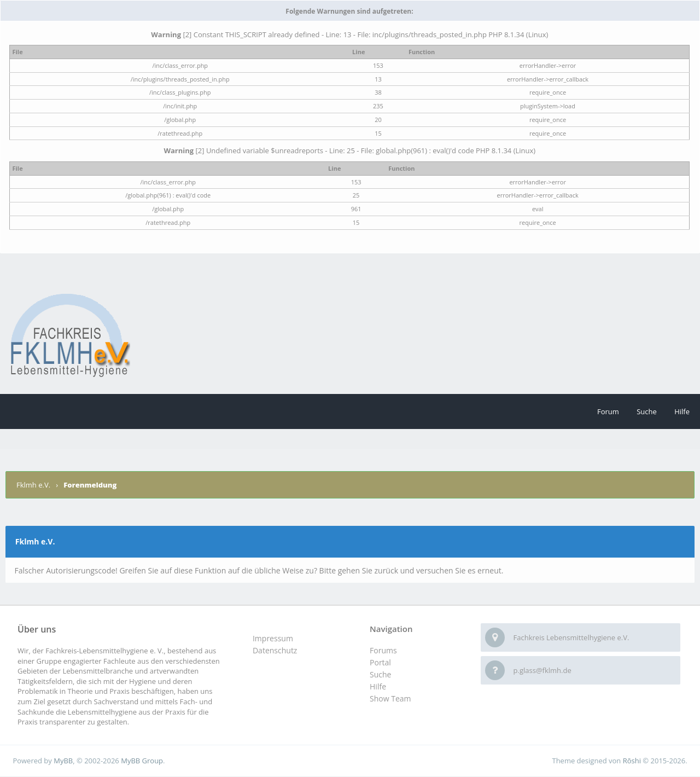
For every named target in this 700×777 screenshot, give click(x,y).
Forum (608, 411)
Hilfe (682, 411)
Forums (383, 650)
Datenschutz (275, 650)
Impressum (273, 638)
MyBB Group (142, 761)
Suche (647, 411)
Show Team (390, 698)
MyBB (63, 761)
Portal (380, 662)
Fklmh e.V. (34, 485)
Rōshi (632, 761)
